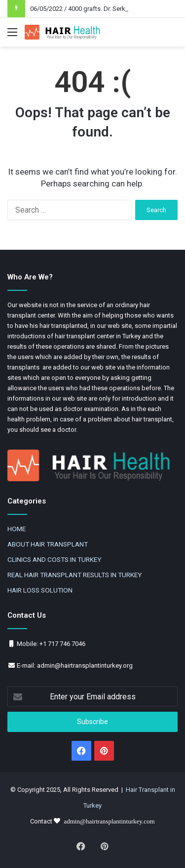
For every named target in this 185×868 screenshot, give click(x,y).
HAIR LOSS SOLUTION (40, 590)
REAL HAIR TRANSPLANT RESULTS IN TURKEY (74, 575)
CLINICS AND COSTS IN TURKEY (54, 559)
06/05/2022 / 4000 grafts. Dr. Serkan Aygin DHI (96, 9)
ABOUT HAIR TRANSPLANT (48, 544)
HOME (17, 529)
